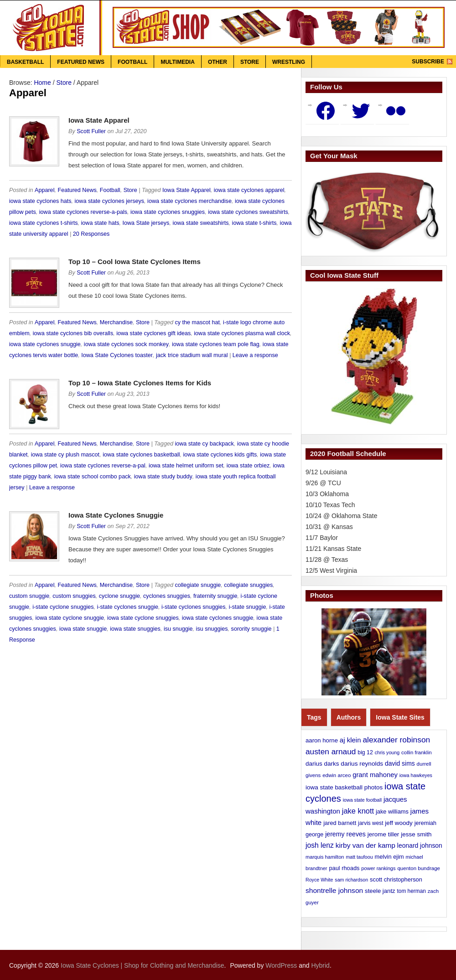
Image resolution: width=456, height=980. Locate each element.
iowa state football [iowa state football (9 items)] (362, 800)
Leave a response (255, 355)
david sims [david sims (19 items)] (400, 763)
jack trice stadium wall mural (192, 355)
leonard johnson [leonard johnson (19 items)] (420, 845)
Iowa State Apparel (99, 120)
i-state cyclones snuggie (128, 607)
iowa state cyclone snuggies (143, 618)
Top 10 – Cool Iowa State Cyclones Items (135, 262)
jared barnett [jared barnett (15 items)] (340, 823)
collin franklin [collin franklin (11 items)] (417, 752)
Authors (349, 717)
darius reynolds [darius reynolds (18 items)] (362, 764)
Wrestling (289, 62)
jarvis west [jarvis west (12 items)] (370, 823)
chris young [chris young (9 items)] (387, 752)
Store (250, 62)
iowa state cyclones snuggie (45, 344)
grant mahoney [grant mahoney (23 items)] (375, 775)
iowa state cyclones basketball (141, 455)
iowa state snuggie (83, 629)
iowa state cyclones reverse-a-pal (103, 466)
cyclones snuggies (167, 596)
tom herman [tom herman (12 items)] (412, 891)
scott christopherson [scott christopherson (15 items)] (396, 879)
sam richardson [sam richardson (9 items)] (351, 880)
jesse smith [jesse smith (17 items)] (416, 834)
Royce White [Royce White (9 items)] (319, 880)
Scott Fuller (91, 131)
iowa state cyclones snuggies (168, 212)
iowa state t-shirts (254, 223)
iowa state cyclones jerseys (110, 201)
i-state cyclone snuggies (63, 607)
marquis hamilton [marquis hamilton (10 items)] (325, 857)
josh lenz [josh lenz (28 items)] (320, 845)
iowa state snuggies (135, 629)
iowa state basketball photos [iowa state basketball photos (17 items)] (344, 787)
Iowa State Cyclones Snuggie (116, 515)
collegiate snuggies (248, 585)
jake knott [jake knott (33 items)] (358, 811)
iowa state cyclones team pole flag (216, 344)
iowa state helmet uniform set (186, 466)
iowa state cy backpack (204, 444)
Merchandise (116, 322)
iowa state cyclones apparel (249, 190)
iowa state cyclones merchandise (189, 201)
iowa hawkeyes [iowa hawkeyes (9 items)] (416, 775)
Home (42, 83)
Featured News (81, 62)
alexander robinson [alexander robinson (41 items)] (396, 740)
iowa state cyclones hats (40, 201)
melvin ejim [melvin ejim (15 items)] (389, 857)
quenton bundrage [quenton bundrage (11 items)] (419, 868)
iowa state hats (100, 223)
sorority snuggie (251, 629)
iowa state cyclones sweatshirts (248, 212)
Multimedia (177, 62)
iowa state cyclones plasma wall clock (242, 333)
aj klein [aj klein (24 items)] (350, 740)
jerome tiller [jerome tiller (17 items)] (383, 834)
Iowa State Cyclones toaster (117, 355)
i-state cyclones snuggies (194, 607)
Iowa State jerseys (146, 223)
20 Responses (91, 234)
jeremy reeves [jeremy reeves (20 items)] (345, 834)
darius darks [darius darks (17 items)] (322, 764)
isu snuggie (178, 629)
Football (132, 62)
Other (218, 62)
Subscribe (428, 62)
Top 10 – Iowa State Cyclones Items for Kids (140, 383)
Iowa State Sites (400, 717)
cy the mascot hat (197, 322)
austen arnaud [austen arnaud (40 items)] (331, 752)
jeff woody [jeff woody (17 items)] (399, 823)
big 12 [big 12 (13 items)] (365, 752)
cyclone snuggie (119, 596)
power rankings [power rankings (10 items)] (378, 868)
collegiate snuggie (198, 585)
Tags (314, 717)
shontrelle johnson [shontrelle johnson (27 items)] (334, 890)
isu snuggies (212, 629)
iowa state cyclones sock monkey (126, 344)
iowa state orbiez (248, 466)
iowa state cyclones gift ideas (153, 333)
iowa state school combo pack (93, 477)
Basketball (25, 62)
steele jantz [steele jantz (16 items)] (380, 891)
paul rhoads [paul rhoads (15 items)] (344, 868)
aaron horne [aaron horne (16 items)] (322, 740)
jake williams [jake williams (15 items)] (392, 811)
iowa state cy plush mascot (65, 455)
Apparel (44, 190)
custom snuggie (29, 596)
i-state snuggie (248, 607)
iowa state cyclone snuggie (70, 618)
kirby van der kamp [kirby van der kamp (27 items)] (365, 845)
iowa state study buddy (163, 477)
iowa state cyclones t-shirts (43, 223)
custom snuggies (74, 596)
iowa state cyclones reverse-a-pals (83, 212)
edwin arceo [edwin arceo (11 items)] (337, 775)
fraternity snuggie (215, 596)
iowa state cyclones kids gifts (220, 455)
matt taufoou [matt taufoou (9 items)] (359, 857)
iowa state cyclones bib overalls (73, 333)
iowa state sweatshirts (200, 223)
